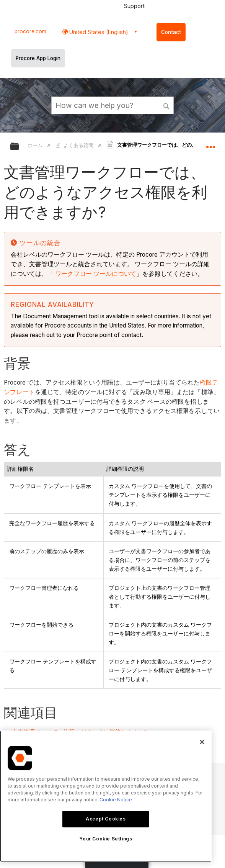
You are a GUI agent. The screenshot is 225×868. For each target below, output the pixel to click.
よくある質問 (75, 145)
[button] (166, 105)
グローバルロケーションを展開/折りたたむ (210, 144)
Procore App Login (38, 58)
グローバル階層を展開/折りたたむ (20, 147)
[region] (106, 796)
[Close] (202, 742)
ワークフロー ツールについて (96, 274)
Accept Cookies (106, 819)
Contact (171, 32)
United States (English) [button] (98, 32)
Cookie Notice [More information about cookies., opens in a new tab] (116, 800)
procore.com (30, 31)
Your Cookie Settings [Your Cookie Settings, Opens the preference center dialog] (106, 839)
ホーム (36, 145)
